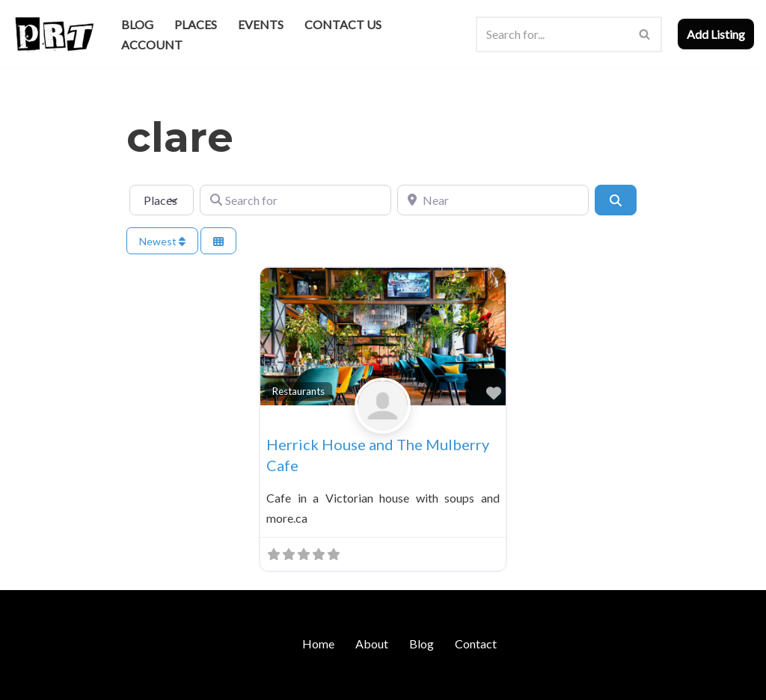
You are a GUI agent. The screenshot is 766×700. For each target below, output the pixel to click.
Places (196, 24)
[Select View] (218, 241)
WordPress (141, 681)
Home (318, 644)
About (372, 644)
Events (261, 24)
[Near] (493, 200)
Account (152, 44)
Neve (25, 681)
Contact (476, 644)
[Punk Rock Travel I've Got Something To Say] (53, 34)
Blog (137, 24)
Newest (162, 241)
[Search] (552, 34)
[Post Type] (162, 200)
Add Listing (716, 34)
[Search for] (295, 200)
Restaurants (298, 391)
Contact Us (343, 24)
